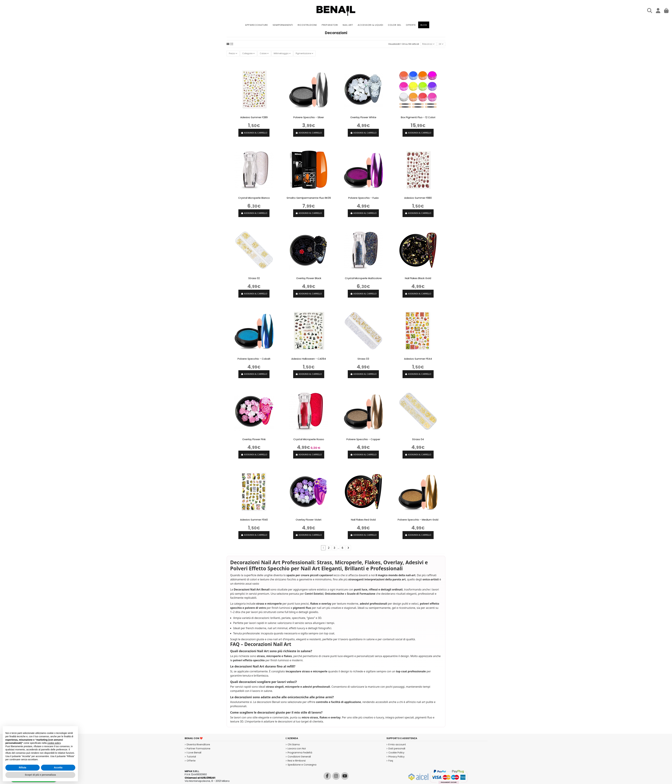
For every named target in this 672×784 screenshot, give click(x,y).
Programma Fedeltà (300, 753)
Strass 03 (363, 359)
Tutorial (191, 757)
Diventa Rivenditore (198, 745)
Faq (391, 761)
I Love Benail (194, 753)
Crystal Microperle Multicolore (363, 278)
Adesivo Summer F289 (254, 117)
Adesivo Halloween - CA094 (309, 359)
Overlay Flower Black (309, 278)
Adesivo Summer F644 (418, 359)
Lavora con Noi (297, 749)
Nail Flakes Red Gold (363, 520)
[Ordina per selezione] (428, 44)
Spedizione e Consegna (302, 765)
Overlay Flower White (363, 117)
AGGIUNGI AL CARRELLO (254, 133)
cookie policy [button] (54, 743)
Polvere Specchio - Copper (363, 439)
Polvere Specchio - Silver (309, 117)
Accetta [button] (58, 768)
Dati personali (397, 749)
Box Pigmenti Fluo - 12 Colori (418, 117)
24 (441, 44)
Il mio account (397, 745)
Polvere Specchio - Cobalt (254, 359)
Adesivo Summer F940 (254, 520)
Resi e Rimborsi (297, 761)
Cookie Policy (396, 753)
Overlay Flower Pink (254, 439)
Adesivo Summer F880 (418, 198)
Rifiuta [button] (23, 768)
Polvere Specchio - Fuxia (363, 198)
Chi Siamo (294, 745)
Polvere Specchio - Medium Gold (418, 520)
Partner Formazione (198, 749)
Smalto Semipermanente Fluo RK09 (309, 198)
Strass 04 (418, 439)
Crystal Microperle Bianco (254, 198)
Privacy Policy (396, 757)
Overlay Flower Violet (309, 520)
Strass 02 (254, 278)
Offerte (191, 761)
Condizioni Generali (299, 757)
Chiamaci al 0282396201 (200, 778)
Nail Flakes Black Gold (418, 278)
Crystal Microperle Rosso (309, 439)
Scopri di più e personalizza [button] (40, 775)
